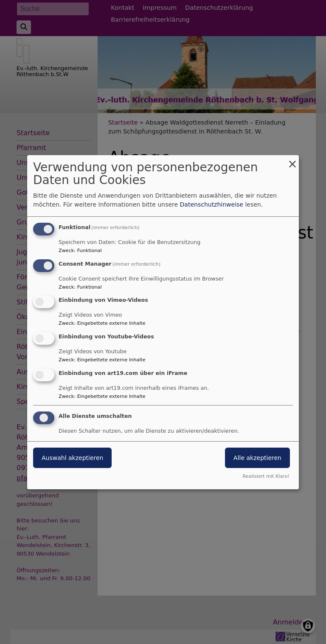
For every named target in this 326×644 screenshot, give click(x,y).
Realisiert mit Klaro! (266, 476)
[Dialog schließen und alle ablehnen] (292, 160)
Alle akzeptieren (257, 458)
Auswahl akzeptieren (72, 458)
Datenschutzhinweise (212, 204)
